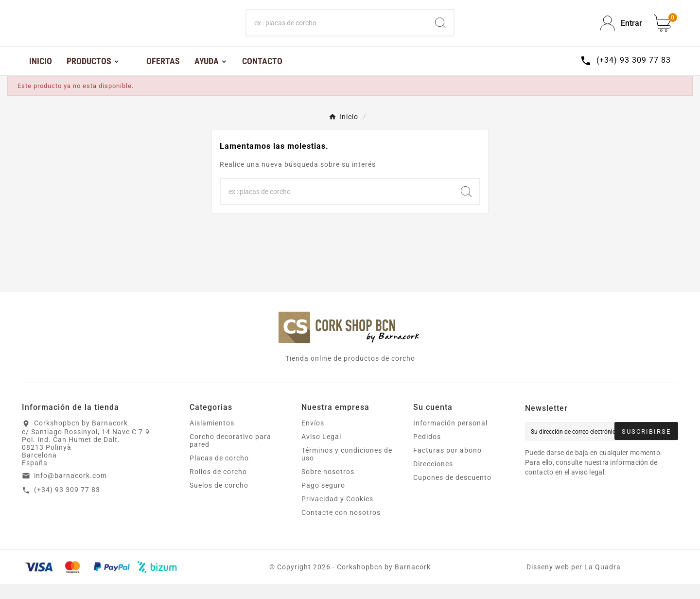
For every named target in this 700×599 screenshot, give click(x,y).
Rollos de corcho (218, 487)
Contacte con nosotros (341, 528)
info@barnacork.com (70, 491)
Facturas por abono (447, 465)
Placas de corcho (219, 473)
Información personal (450, 438)
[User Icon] (621, 31)
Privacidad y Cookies (337, 514)
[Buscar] (337, 31)
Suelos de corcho (219, 500)
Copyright (295, 582)
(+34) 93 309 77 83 (67, 505)
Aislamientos (212, 438)
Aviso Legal (321, 452)
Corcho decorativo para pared (230, 456)
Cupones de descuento (452, 493)
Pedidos (427, 452)
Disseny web (548, 582)
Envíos (313, 438)
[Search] (440, 31)
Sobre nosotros (328, 487)
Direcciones (433, 479)
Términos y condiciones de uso (347, 469)
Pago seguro (323, 500)
